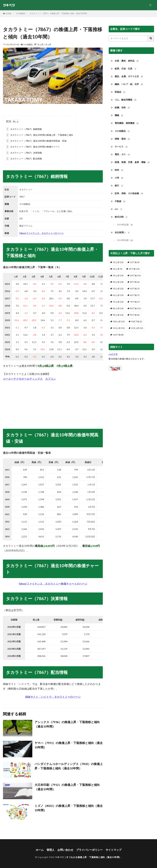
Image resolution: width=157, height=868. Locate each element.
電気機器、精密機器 (127, 123)
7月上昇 (40, 45)
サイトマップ (114, 850)
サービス (121, 147)
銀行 (119, 186)
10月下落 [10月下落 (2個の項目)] (136, 322)
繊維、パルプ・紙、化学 (129, 84)
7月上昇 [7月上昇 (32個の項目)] (118, 302)
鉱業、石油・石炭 (126, 69)
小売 (119, 178)
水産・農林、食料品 (127, 61)
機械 (119, 115)
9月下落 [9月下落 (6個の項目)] (135, 315)
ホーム (40, 850)
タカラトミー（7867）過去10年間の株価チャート (33, 147)
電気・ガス (122, 155)
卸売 (119, 170)
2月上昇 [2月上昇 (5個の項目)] (117, 269)
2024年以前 (125, 225)
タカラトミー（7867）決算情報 (24, 153)
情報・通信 (122, 139)
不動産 (120, 201)
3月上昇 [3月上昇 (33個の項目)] (118, 276)
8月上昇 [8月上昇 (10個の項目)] (118, 308)
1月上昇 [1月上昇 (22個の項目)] (118, 262)
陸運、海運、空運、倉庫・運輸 (132, 162)
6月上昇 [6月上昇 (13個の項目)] (118, 295)
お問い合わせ (65, 850)
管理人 (51, 850)
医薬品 (120, 92)
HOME (8, 14)
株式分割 (121, 217)
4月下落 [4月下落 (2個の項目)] (135, 282)
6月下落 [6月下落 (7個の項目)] (135, 295)
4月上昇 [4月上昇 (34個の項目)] (118, 282)
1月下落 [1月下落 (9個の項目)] (135, 262)
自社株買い (122, 233)
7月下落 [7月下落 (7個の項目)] (135, 302)
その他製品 (20, 13)
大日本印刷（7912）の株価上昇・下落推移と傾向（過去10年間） (67, 787)
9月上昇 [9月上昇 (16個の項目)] (118, 315)
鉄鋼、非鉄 (122, 108)
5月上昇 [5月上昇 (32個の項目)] (118, 289)
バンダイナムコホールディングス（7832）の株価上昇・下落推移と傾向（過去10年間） (69, 766)
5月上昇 (48, 45)
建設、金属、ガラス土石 (129, 76)
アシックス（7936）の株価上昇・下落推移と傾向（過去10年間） (67, 724)
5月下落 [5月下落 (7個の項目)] (135, 289)
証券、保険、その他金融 (129, 193)
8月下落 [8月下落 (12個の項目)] (135, 308)
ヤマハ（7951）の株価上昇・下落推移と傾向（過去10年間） (69, 745)
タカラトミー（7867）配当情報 (24, 159)
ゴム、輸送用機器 (126, 100)
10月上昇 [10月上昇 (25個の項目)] (119, 322)
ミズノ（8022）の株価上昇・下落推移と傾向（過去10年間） (69, 808)
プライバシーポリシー (89, 850)
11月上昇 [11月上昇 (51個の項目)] (119, 328)
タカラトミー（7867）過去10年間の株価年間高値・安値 (36, 141)
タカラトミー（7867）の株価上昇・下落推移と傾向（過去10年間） (59, 13)
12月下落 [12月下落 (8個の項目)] (118, 335)
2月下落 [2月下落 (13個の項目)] (134, 269)
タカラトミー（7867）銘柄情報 (24, 129)
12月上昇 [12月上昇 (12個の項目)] (137, 328)
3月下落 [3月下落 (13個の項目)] (135, 276)
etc (119, 209)
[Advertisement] (53, 402)
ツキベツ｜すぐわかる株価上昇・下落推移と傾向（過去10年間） (88, 857)
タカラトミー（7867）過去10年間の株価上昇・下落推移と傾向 (40, 135)
